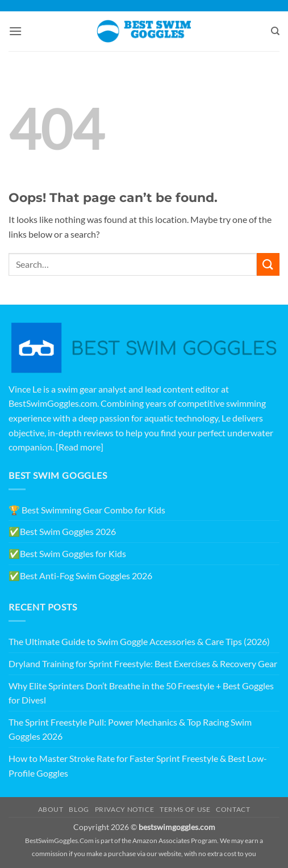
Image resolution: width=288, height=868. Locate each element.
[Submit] (268, 264)
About (51, 809)
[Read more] (80, 447)
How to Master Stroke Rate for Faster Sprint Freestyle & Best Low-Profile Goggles (138, 766)
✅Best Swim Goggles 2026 (62, 531)
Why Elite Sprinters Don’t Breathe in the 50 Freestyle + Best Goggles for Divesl (141, 693)
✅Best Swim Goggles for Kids (67, 553)
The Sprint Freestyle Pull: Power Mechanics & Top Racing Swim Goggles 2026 (130, 729)
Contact (233, 809)
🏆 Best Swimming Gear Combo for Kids (87, 510)
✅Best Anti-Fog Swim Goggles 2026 (80, 576)
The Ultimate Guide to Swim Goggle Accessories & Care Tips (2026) (139, 641)
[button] (15, 31)
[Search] (275, 31)
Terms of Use (185, 809)
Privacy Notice (125, 809)
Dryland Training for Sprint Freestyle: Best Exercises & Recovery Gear (143, 663)
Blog (79, 809)
